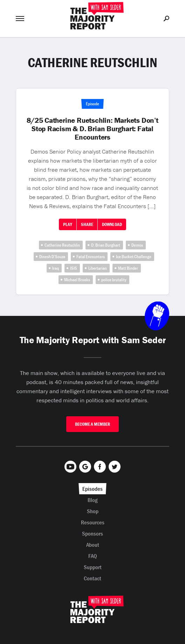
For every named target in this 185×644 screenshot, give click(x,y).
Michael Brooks (77, 280)
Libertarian (98, 268)
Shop (93, 511)
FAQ (93, 556)
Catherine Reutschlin (62, 245)
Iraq (56, 268)
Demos (137, 245)
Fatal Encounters (91, 257)
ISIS (74, 268)
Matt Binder (128, 268)
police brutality (114, 280)
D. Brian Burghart (106, 245)
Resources (93, 522)
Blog (93, 500)
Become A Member (92, 424)
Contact (92, 578)
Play (68, 224)
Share (87, 224)
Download (112, 224)
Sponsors (92, 533)
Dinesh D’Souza (52, 257)
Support (93, 567)
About (93, 545)
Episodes (92, 489)
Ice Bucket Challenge (134, 257)
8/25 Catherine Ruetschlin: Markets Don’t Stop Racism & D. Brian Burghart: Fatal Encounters (92, 129)
